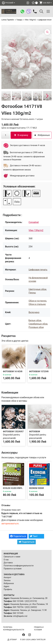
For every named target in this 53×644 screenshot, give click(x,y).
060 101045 (18, 613)
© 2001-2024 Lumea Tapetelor (33, 640)
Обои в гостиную (37, 301)
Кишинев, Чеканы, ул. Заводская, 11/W (28, 610)
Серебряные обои (38, 324)
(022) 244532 (31, 607)
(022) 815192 (31, 601)
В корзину (21, 135)
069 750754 (18, 607)
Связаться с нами (12, 557)
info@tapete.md (20, 616)
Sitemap (12, 640)
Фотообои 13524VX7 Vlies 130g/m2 (13, 433)
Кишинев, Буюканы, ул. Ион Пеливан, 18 (29, 604)
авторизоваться (10, 524)
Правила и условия (13, 569)
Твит (34, 536)
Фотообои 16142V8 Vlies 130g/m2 (13, 373)
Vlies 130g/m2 (36, 230)
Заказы (7, 580)
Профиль (8, 589)
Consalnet (34, 222)
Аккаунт (7, 577)
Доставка (8, 563)
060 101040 (18, 601)
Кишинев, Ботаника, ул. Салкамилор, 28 (29, 598)
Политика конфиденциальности (19, 566)
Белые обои (35, 320)
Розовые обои (36, 327)
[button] (6, 96)
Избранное (9, 583)
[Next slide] (47, 96)
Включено (34, 312)
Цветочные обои (37, 289)
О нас (6, 560)
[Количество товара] (6, 135)
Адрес (7, 586)
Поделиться (18, 536)
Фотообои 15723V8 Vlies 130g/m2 (39, 373)
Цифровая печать (38, 270)
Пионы (32, 293)
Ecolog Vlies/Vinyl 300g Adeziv (13, 489)
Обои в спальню (37, 304)
